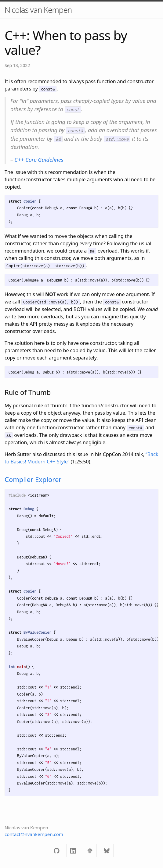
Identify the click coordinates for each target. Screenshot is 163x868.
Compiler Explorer (33, 479)
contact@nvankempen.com (34, 834)
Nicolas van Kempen (38, 10)
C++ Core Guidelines (39, 160)
